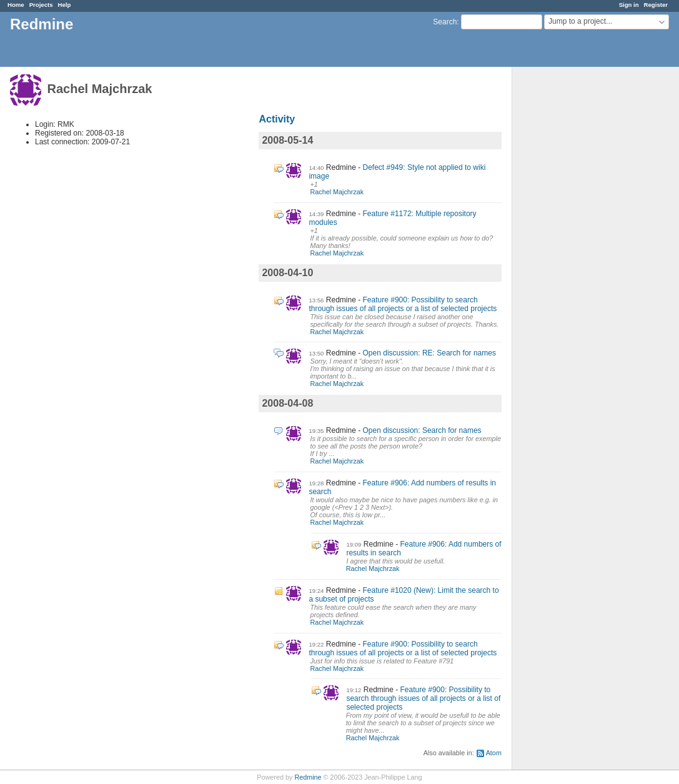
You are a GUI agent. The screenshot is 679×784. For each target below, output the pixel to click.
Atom (494, 753)
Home (16, 5)
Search (445, 22)
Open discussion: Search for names (422, 430)
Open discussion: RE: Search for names (429, 353)
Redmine (308, 777)
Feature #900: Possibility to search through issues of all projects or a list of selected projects (403, 304)
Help (65, 5)
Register (656, 5)
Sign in (629, 5)
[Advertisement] (575, 263)
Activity (277, 119)
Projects (41, 5)
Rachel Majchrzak (337, 192)
